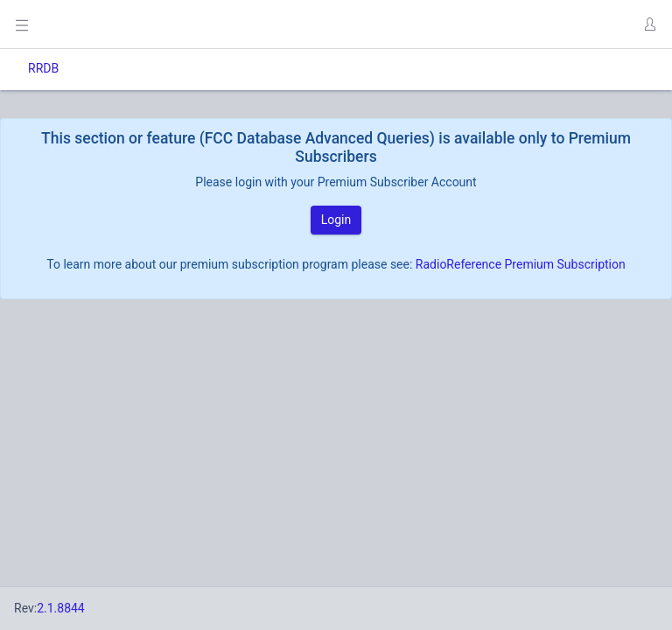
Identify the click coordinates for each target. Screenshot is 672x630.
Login (336, 220)
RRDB (43, 68)
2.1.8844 (61, 608)
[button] (649, 24)
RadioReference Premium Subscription (521, 264)
